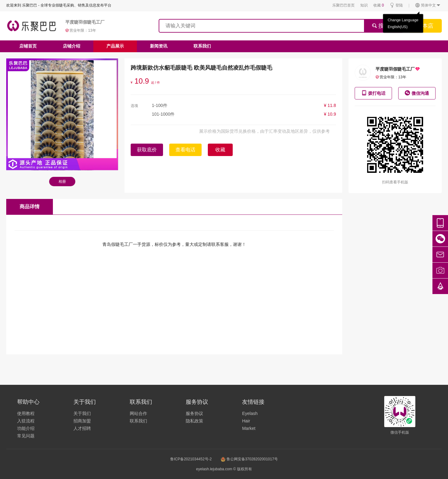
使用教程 (26, 413)
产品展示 (115, 46)
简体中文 (428, 5)
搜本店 (425, 26)
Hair (246, 421)
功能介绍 (26, 428)
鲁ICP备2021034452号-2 (191, 459)
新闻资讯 (159, 46)
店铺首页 (28, 46)
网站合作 (138, 413)
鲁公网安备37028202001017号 (249, 459)
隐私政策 (194, 421)
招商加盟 (82, 421)
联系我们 (202, 46)
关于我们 (82, 413)
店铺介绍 (72, 46)
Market (249, 428)
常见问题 (26, 436)
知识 (364, 5)
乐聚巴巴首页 (343, 5)
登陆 (396, 5)
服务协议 (194, 413)
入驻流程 (26, 421)
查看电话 (185, 150)
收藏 (379, 5)
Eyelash (250, 413)
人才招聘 (82, 428)
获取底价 (147, 150)
